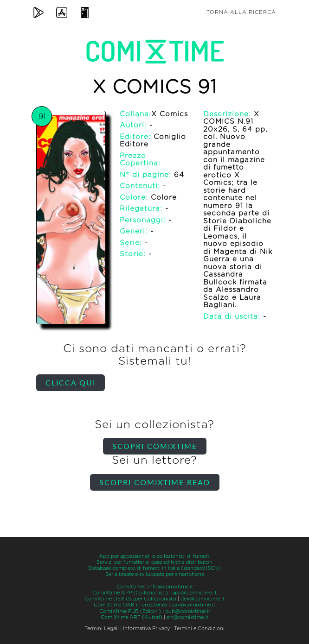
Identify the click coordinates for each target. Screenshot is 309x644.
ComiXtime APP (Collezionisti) (130, 593)
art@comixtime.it (187, 617)
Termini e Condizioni (199, 628)
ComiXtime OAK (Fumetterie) (130, 605)
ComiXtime (130, 587)
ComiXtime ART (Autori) (132, 617)
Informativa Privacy (146, 628)
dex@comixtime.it (203, 599)
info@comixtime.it (171, 587)
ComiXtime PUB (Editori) (130, 611)
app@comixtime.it (194, 593)
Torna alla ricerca (241, 12)
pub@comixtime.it (188, 611)
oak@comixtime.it (193, 605)
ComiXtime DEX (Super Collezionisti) (130, 599)
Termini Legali (102, 628)
